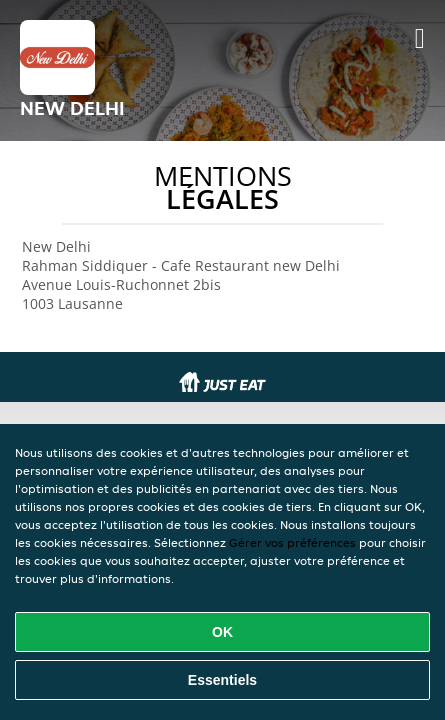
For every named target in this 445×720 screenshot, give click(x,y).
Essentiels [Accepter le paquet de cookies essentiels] (222, 680)
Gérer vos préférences (292, 542)
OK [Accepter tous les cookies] (222, 632)
